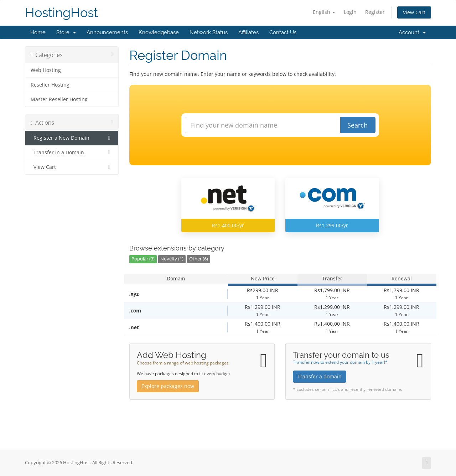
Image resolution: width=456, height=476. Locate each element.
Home (38, 32)
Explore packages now (168, 386)
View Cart (414, 12)
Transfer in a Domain (72, 152)
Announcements (107, 32)
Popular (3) (143, 259)
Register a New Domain (72, 138)
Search (357, 125)
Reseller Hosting (50, 85)
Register (375, 12)
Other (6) (199, 259)
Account (412, 32)
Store (66, 32)
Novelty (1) (172, 259)
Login (350, 12)
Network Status (209, 32)
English (324, 12)
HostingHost (61, 13)
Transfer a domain (320, 376)
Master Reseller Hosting (59, 99)
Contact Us (283, 32)
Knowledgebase (159, 32)
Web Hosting (46, 70)
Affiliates (248, 32)
